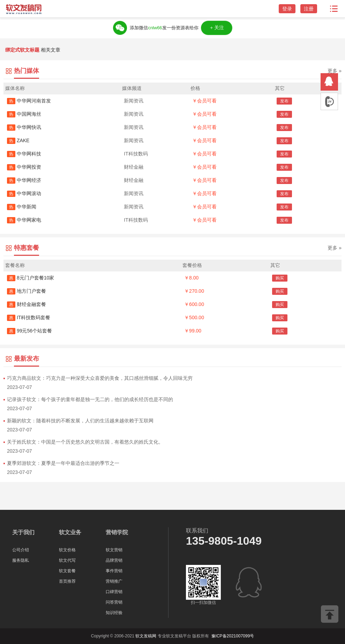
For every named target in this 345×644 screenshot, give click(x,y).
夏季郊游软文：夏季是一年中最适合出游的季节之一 (63, 463)
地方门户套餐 (27, 291)
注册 (309, 9)
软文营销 (114, 550)
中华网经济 (24, 180)
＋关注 (217, 28)
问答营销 (114, 602)
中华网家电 (24, 220)
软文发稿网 (146, 636)
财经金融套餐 (27, 304)
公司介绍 (21, 550)
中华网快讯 (24, 127)
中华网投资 (24, 167)
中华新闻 (22, 207)
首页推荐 (67, 581)
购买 (280, 278)
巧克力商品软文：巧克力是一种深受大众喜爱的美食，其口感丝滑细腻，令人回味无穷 (100, 378)
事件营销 (114, 571)
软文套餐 (67, 571)
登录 (287, 9)
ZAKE (18, 140)
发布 (284, 101)
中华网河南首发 (29, 101)
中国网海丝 (24, 114)
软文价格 (67, 550)
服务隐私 (21, 560)
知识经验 (114, 613)
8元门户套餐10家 (31, 278)
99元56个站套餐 (29, 331)
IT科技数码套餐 (29, 317)
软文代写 (67, 560)
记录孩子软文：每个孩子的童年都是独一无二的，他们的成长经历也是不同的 (90, 399)
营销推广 (114, 581)
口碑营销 (114, 592)
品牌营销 (114, 560)
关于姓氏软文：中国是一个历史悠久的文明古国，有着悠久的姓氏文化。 (85, 442)
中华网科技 (24, 154)
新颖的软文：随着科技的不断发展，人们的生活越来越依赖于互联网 (80, 421)
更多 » (335, 71)
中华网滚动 (24, 193)
